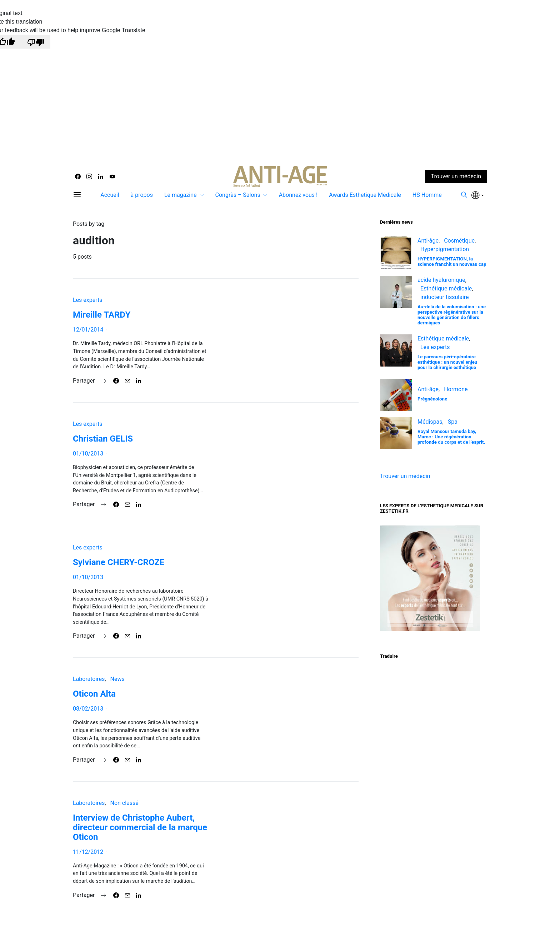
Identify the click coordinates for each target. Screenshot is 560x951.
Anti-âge (428, 241)
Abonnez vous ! (298, 195)
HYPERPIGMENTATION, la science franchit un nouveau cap (452, 262)
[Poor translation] (36, 42)
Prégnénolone (432, 399)
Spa (453, 422)
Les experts (88, 300)
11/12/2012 (88, 852)
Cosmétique (459, 241)
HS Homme (427, 195)
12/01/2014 (88, 330)
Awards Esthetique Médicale (365, 195)
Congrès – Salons (238, 195)
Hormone (456, 389)
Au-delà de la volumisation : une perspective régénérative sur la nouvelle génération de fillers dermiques (452, 315)
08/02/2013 (88, 709)
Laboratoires (89, 679)
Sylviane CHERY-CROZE (119, 562)
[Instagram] (89, 176)
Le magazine (181, 195)
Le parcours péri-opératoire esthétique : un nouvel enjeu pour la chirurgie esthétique (447, 362)
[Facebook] (78, 176)
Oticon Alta (94, 694)
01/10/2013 (88, 454)
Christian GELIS (103, 439)
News (117, 679)
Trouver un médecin (405, 476)
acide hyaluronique (441, 280)
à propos (141, 195)
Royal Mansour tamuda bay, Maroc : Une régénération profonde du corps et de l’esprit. (451, 437)
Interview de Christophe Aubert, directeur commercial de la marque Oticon (140, 827)
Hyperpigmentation (445, 249)
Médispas (430, 422)
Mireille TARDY (102, 315)
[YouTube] (112, 176)
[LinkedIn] (101, 176)
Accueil (110, 195)
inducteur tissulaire (445, 297)
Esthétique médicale (446, 288)
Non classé (124, 803)
